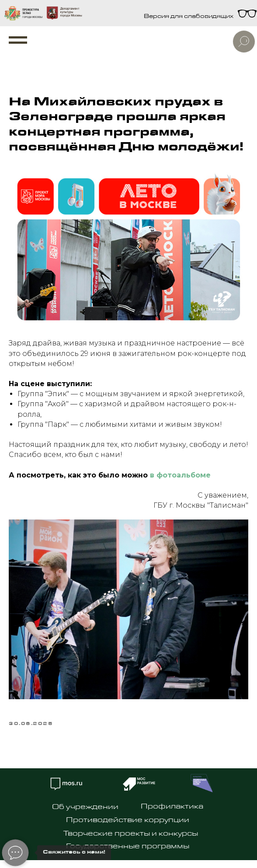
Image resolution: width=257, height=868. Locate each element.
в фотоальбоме (180, 475)
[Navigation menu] (18, 40)
